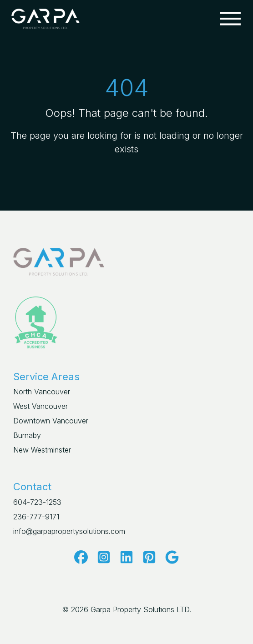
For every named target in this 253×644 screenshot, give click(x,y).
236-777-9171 (36, 517)
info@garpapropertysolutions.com (69, 531)
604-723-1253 (37, 502)
